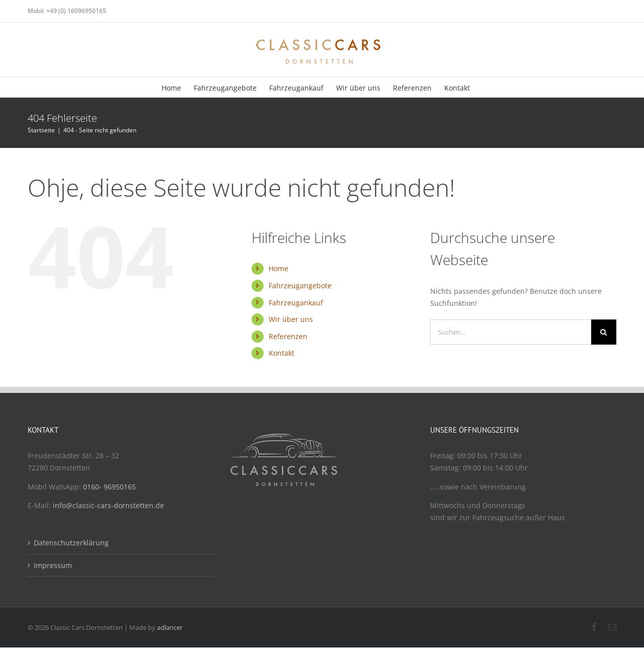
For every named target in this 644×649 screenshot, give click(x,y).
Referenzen (288, 336)
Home (278, 268)
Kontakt (281, 353)
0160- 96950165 (109, 487)
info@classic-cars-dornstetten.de (108, 505)
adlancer (170, 627)
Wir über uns (291, 319)
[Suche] (604, 332)
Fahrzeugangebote (300, 286)
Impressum (53, 565)
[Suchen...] (511, 332)
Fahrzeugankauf (296, 303)
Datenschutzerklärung (71, 543)
